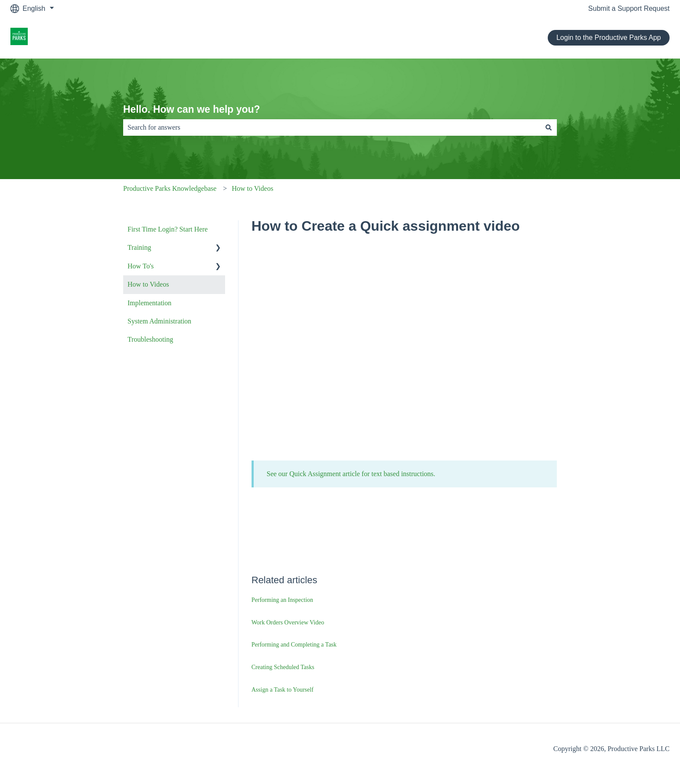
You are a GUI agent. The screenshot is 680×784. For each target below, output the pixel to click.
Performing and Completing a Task (294, 645)
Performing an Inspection (282, 600)
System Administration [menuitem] (159, 321)
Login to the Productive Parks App (609, 38)
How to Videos (252, 188)
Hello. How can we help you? (192, 109)
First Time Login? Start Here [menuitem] (168, 229)
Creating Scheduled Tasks (283, 667)
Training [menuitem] (139, 247)
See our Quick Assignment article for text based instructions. (351, 474)
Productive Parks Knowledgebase (170, 188)
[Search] (549, 127)
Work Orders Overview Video (288, 622)
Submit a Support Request (629, 8)
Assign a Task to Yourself (283, 690)
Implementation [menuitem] (149, 303)
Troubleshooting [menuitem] (150, 339)
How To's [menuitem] (141, 266)
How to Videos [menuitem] (148, 284)
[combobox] (332, 127)
